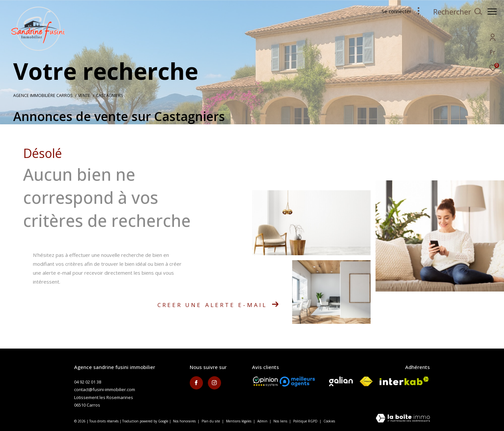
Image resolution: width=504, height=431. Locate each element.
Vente (84, 95)
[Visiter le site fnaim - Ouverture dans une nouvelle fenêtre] (366, 381)
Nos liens (281, 421)
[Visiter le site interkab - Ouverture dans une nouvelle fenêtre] (404, 381)
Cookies (329, 421)
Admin (263, 421)
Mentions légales (239, 421)
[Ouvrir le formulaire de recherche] (454, 12)
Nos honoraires (184, 421)
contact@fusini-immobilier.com (105, 389)
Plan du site (211, 421)
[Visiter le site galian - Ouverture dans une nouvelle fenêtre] (341, 381)
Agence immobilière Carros (43, 95)
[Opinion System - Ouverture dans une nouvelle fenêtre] (265, 382)
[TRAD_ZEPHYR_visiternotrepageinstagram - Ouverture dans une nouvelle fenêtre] (214, 383)
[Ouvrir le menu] (492, 12)
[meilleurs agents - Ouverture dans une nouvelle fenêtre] (297, 382)
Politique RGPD (305, 421)
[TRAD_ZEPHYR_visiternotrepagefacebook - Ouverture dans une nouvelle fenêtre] (196, 383)
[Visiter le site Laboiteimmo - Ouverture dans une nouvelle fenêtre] (403, 419)
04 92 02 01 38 (88, 382)
